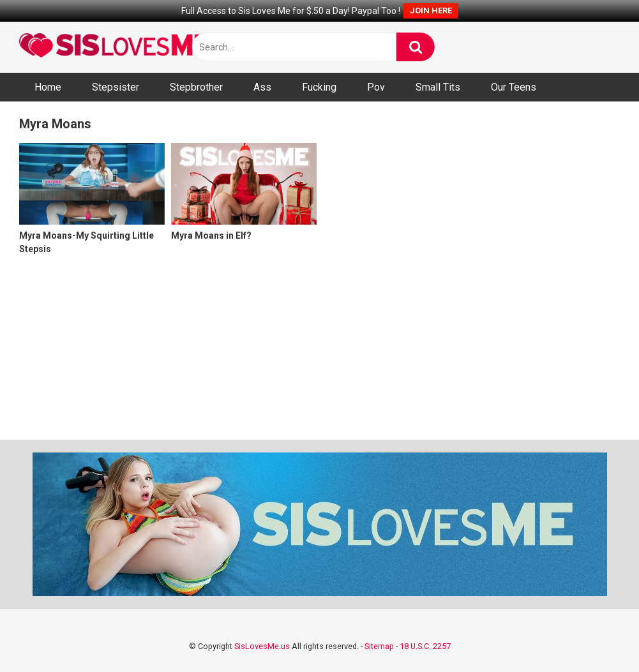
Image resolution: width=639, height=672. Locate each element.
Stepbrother (196, 87)
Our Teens (514, 87)
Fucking (319, 87)
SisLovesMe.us (262, 646)
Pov (376, 87)
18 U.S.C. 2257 (425, 646)
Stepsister (116, 87)
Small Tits (438, 87)
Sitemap (379, 646)
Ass (262, 87)
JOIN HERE (431, 11)
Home (48, 87)
